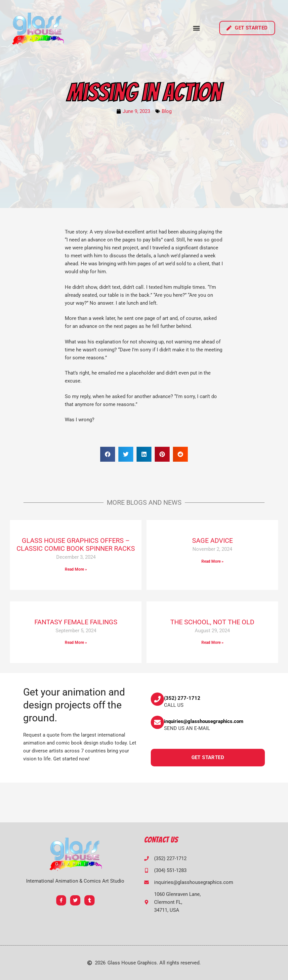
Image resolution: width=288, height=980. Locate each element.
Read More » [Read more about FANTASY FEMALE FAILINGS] (76, 643)
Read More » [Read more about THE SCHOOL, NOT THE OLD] (212, 643)
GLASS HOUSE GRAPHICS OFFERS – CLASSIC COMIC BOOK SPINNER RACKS (76, 544)
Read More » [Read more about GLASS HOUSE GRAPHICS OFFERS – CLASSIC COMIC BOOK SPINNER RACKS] (76, 569)
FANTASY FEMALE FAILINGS (76, 622)
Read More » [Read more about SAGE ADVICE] (212, 561)
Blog (167, 111)
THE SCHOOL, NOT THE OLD (212, 622)
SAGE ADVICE (212, 541)
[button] (196, 28)
